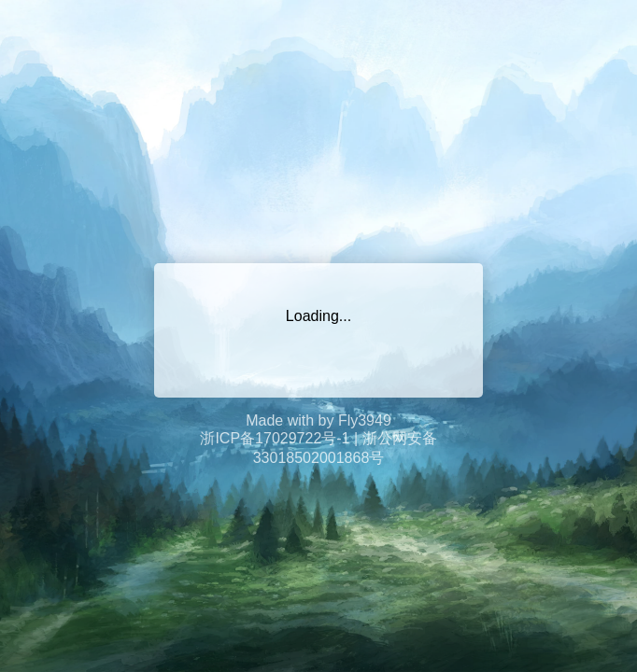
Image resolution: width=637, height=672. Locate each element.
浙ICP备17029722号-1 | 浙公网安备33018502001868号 (318, 448)
